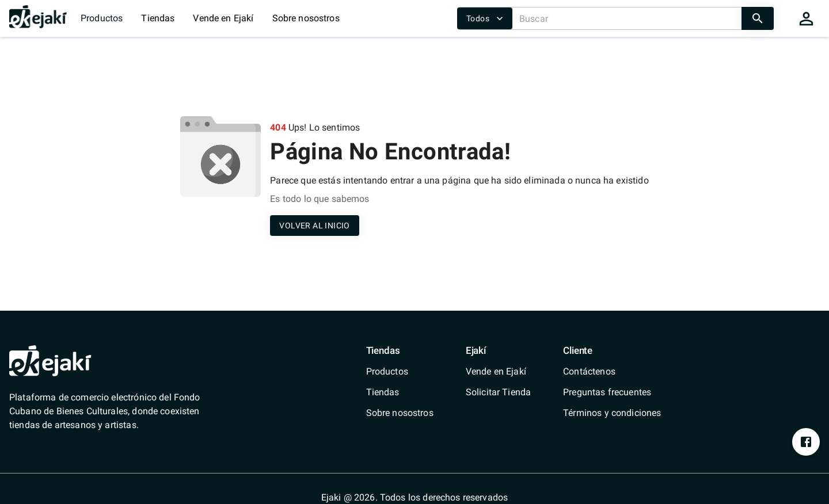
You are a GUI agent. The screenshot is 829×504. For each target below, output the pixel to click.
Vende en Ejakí (223, 18)
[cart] (806, 18)
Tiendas (158, 18)
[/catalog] (400, 372)
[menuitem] (400, 372)
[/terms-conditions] (612, 413)
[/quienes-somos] (400, 413)
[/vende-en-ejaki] (498, 372)
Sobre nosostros (306, 18)
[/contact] (612, 372)
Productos (102, 18)
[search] (758, 18)
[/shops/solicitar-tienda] (498, 392)
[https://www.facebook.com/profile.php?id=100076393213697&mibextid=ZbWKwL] (806, 442)
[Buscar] (627, 18)
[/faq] (612, 392)
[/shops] (400, 392)
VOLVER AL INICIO (314, 226)
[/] (38, 25)
